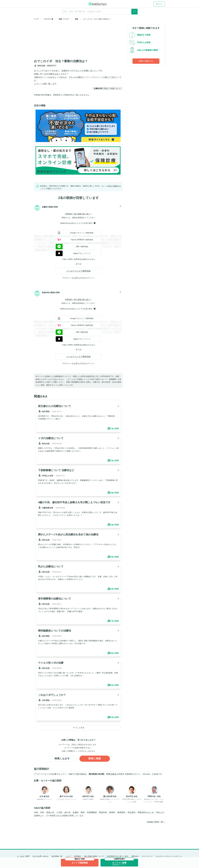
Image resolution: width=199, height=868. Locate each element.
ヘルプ (68, 856)
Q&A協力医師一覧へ (156, 822)
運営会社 (135, 856)
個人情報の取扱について (94, 856)
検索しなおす (62, 759)
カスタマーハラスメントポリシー (169, 856)
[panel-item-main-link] (78, 417)
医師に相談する (146, 61)
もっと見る (78, 728)
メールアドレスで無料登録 (78, 271)
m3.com (146, 774)
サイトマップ (147, 856)
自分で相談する (115, 186)
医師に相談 (95, 759)
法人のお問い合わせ (40, 856)
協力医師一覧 (57, 856)
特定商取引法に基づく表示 (118, 856)
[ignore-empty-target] (99, 11)
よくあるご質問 (23, 856)
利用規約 (69, 214)
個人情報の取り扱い (82, 214)
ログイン (159, 4)
